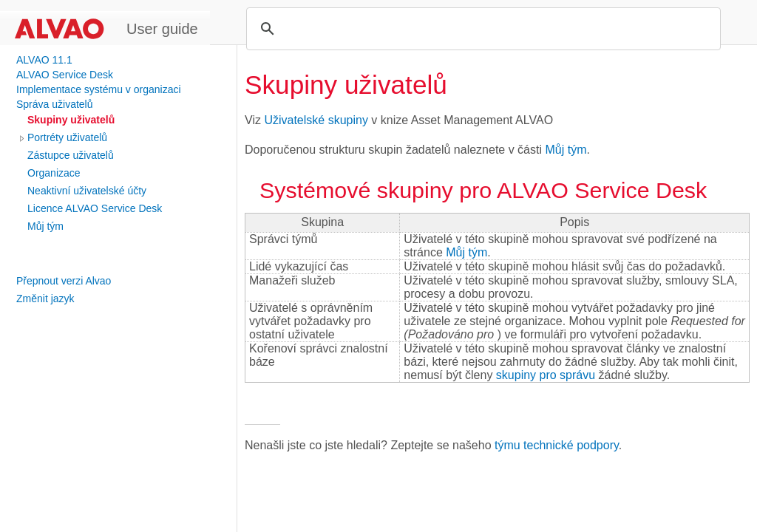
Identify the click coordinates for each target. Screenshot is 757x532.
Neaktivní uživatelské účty (87, 191)
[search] (481, 29)
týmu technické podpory (557, 445)
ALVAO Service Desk (65, 75)
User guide (162, 29)
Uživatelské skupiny (316, 120)
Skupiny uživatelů (71, 120)
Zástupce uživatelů (71, 155)
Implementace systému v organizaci (99, 89)
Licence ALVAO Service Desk (95, 208)
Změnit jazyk (45, 299)
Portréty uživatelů (67, 137)
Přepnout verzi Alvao (64, 281)
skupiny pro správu (546, 375)
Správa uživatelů (55, 104)
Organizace (54, 173)
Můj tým (45, 226)
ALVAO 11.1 (44, 60)
